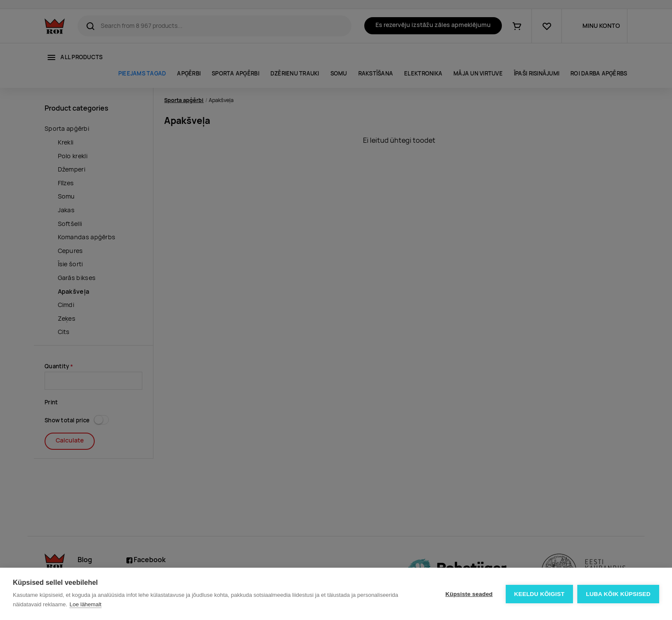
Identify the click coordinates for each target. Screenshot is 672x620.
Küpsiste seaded (469, 594)
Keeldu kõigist (540, 594)
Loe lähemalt (85, 604)
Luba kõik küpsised (618, 594)
